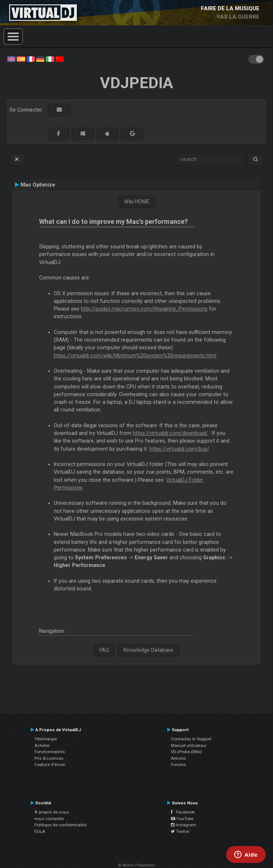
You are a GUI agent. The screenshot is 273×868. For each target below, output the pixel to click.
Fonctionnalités (50, 752)
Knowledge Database (149, 650)
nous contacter (49, 819)
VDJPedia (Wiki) (186, 752)
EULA (40, 831)
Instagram (184, 825)
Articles (178, 758)
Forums (178, 764)
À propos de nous (52, 812)
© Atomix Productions (137, 865)
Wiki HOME (137, 202)
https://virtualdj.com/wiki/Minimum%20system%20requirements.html (135, 356)
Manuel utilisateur (189, 745)
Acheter (42, 745)
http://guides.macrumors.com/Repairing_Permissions (144, 309)
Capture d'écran (50, 764)
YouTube (182, 819)
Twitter (180, 831)
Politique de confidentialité (60, 825)
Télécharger (46, 739)
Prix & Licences (49, 758)
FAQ (104, 650)
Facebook (183, 812)
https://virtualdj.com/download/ (170, 433)
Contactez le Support (191, 739)
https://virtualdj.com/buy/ (179, 449)
